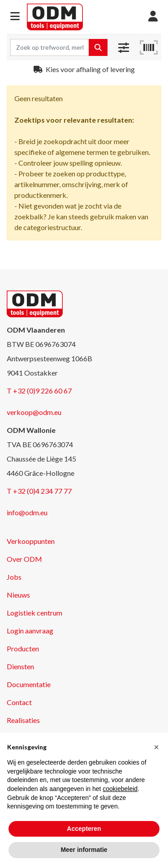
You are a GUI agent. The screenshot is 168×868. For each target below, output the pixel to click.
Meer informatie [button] (84, 850)
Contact (19, 702)
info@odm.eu (27, 512)
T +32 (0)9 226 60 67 (39, 391)
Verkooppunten (31, 541)
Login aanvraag (30, 631)
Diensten (20, 666)
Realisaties (23, 720)
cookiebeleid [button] (120, 789)
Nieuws (18, 595)
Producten (23, 648)
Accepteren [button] (84, 829)
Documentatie (29, 684)
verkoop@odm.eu (34, 412)
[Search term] (50, 47)
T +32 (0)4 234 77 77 (39, 491)
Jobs (14, 577)
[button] (15, 17)
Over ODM (24, 559)
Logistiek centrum (34, 613)
